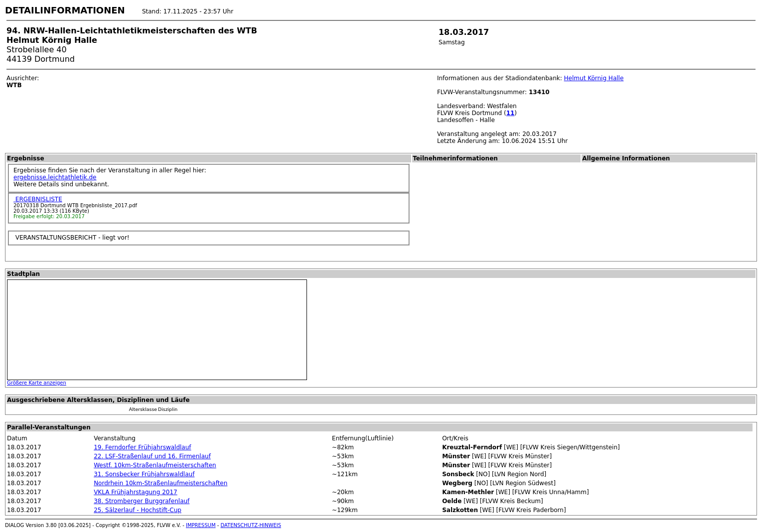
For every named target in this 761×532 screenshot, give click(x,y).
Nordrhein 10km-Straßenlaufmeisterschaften (160, 483)
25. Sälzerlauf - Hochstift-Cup (138, 510)
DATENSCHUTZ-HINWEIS (251, 525)
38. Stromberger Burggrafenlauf (142, 501)
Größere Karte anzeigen (37, 383)
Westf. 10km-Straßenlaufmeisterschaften (155, 465)
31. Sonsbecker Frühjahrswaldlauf (144, 474)
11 (511, 113)
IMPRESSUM (201, 525)
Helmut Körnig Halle (594, 78)
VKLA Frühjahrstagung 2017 (136, 492)
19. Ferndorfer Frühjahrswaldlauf (142, 447)
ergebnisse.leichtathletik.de (55, 177)
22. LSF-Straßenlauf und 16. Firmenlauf (152, 456)
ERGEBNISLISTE (38, 199)
